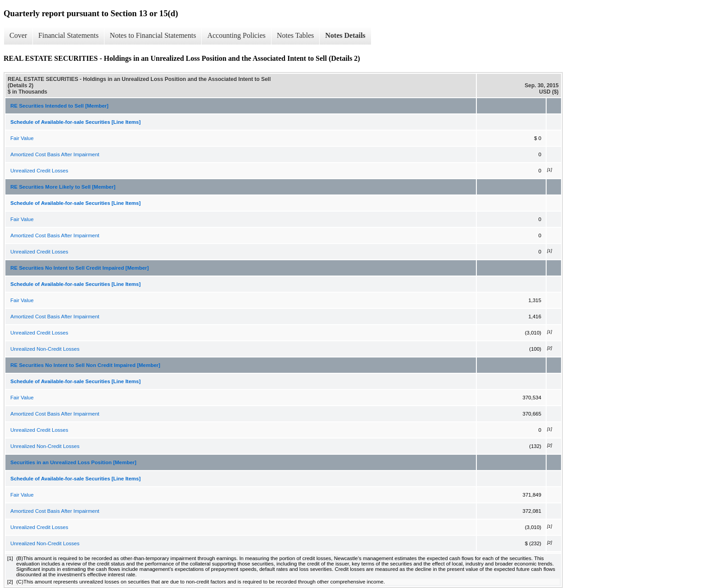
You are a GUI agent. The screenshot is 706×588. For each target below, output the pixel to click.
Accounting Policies (236, 35)
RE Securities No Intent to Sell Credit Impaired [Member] (79, 268)
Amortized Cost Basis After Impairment (55, 154)
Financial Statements (68, 35)
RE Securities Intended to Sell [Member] (59, 106)
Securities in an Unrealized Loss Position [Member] (73, 462)
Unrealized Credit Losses (39, 171)
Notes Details (345, 35)
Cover (18, 35)
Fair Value (22, 138)
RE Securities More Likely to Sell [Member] (63, 187)
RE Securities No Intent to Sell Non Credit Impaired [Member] (85, 365)
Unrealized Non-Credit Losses (45, 349)
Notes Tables (296, 35)
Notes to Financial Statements (153, 35)
